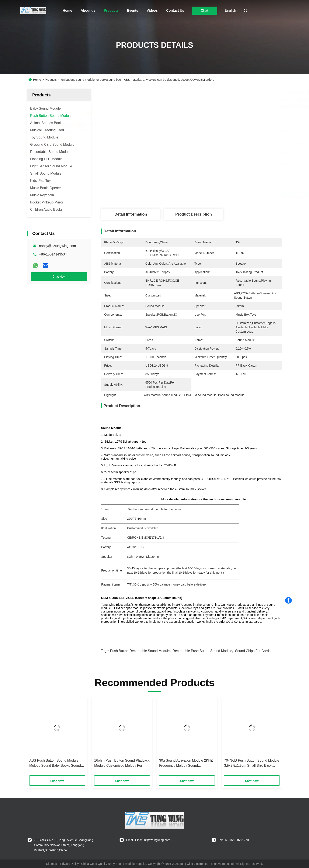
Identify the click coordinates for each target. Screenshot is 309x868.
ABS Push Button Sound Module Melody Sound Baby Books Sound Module (55, 763)
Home (67, 11)
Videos (152, 11)
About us (88, 11)
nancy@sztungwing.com (58, 246)
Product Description (194, 214)
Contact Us (175, 11)
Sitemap (51, 864)
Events (133, 11)
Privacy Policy (70, 864)
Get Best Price (217, 195)
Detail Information (131, 214)
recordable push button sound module (202, 651)
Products (111, 11)
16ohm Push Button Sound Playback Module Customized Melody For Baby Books (122, 763)
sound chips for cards (253, 651)
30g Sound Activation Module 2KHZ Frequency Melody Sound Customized (186, 763)
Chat (205, 11)
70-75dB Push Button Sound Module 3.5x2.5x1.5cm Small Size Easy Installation (252, 763)
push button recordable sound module (140, 651)
